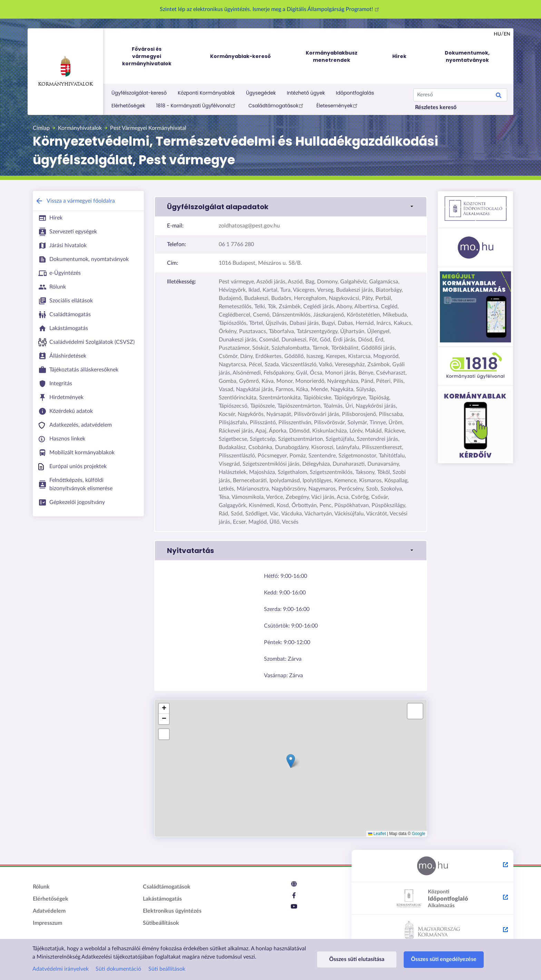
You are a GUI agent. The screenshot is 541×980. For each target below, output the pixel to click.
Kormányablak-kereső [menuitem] (240, 56)
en (507, 34)
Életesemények (338, 105)
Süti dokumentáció (118, 969)
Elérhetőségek (128, 106)
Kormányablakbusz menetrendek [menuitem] (332, 56)
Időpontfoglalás (355, 93)
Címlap (41, 128)
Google (419, 834)
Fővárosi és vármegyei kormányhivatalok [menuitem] (153, 56)
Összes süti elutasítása (357, 959)
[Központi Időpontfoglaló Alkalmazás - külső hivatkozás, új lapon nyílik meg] (432, 899)
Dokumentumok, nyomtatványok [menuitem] (467, 56)
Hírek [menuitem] (399, 56)
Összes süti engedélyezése (444, 959)
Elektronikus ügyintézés (172, 911)
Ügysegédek (261, 93)
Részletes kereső (436, 107)
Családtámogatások (277, 105)
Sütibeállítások (161, 923)
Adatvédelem (49, 911)
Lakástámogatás (162, 899)
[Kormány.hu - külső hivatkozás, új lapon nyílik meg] (432, 931)
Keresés (499, 96)
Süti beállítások (167, 969)
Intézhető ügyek (306, 93)
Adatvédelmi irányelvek (61, 969)
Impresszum (47, 923)
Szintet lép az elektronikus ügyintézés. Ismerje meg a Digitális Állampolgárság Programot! (270, 9)
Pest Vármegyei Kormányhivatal (148, 128)
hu (497, 34)
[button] (291, 207)
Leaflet (377, 834)
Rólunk (41, 887)
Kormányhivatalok (65, 71)
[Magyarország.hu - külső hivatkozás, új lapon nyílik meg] (432, 866)
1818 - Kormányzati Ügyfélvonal (197, 105)
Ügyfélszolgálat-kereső (139, 93)
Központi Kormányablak (206, 93)
